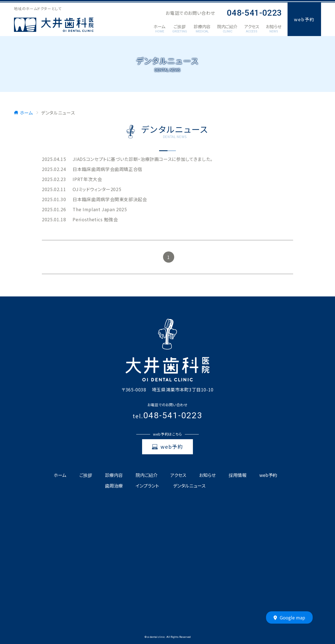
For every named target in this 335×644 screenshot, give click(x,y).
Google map (289, 618)
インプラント (147, 486)
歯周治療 (114, 486)
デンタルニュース (189, 486)
